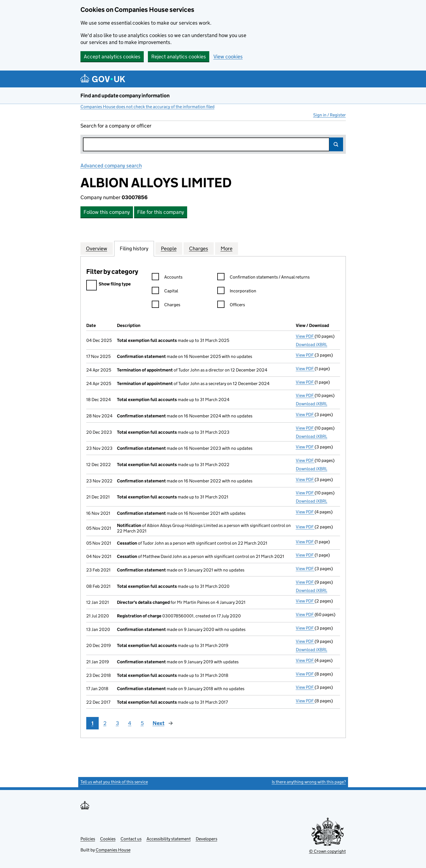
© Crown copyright (327, 851)
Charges (166, 306)
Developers (207, 839)
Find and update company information (125, 96)
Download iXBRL (312, 345)
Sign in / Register (330, 115)
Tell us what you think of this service (114, 782)
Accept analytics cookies (112, 57)
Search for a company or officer (116, 126)
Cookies (108, 839)
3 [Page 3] (117, 723)
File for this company (161, 212)
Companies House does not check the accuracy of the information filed (147, 107)
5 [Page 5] (142, 723)
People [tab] (169, 248)
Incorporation (237, 292)
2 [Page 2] (105, 723)
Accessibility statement (169, 839)
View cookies (228, 57)
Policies (88, 839)
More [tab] (227, 248)
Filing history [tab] (134, 248)
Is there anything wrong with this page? (309, 782)
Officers (231, 306)
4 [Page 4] (130, 723)
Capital (165, 292)
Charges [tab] (199, 248)
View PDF (305, 336)
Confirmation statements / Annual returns (263, 278)
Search (336, 144)
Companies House (113, 850)
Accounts (167, 278)
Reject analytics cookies (179, 57)
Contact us (131, 839)
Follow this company (107, 212)
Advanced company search (111, 166)
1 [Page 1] (92, 723)
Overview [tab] (97, 248)
